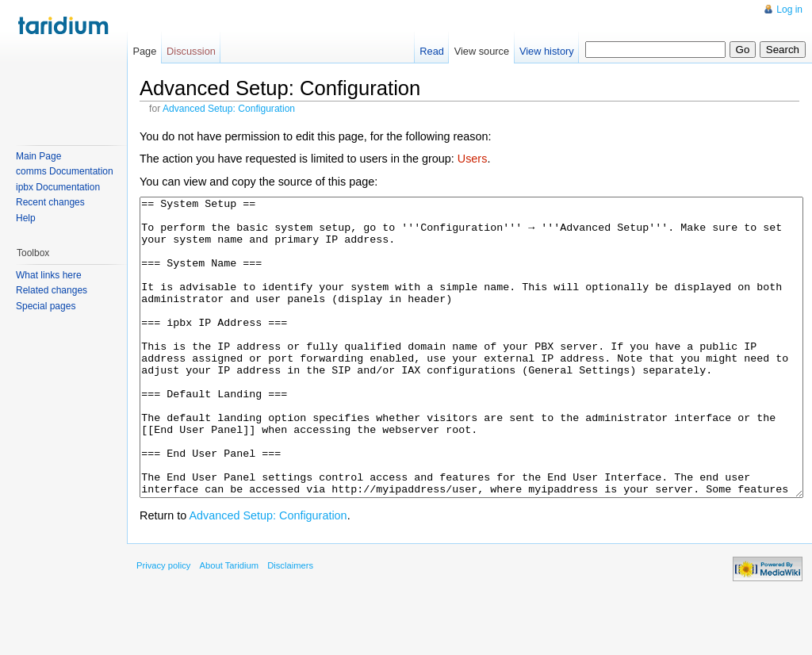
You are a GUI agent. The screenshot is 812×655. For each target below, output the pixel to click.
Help (26, 218)
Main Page (38, 156)
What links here (49, 275)
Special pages (46, 306)
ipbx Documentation (58, 187)
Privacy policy (163, 625)
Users (473, 159)
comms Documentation (65, 171)
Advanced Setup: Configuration (229, 109)
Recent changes (50, 202)
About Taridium (229, 625)
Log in (789, 10)
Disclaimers (290, 625)
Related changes (52, 290)
